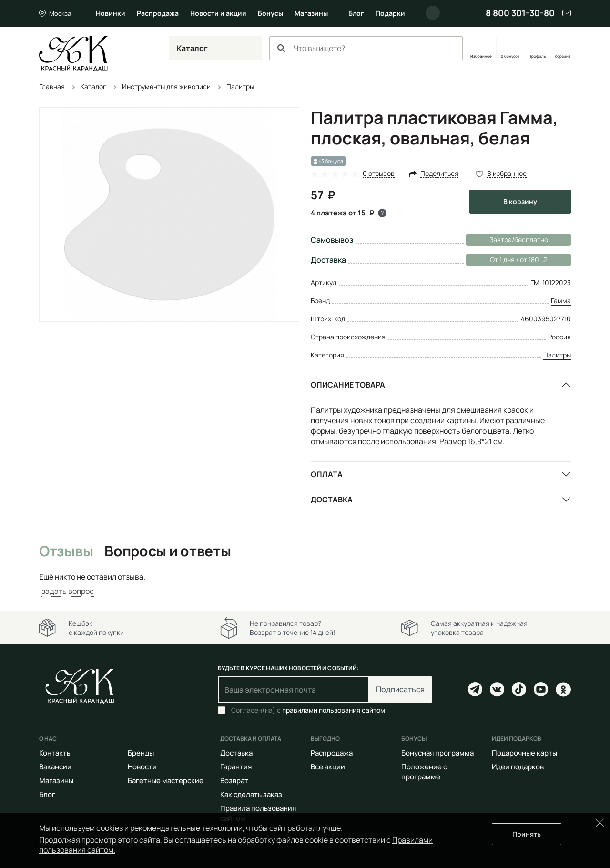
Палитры (557, 355)
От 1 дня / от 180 (507, 260)
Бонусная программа (437, 753)
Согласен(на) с (308, 710)
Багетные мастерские (166, 781)
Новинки (111, 13)
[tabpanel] (305, 584)
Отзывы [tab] (66, 551)
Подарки (390, 13)
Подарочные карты (524, 753)
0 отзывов (379, 174)
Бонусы (270, 13)
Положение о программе (424, 772)
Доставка (332, 500)
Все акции (328, 767)
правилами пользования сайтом (334, 710)
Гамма (561, 301)
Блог (356, 13)
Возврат (234, 781)
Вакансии (55, 767)
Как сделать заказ (251, 794)
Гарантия (236, 767)
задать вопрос (68, 591)
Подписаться (400, 689)
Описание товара (348, 385)
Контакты (55, 753)
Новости (142, 767)
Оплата (327, 474)
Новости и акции (218, 13)
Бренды (141, 753)
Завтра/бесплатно (519, 240)
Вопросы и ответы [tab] (168, 551)
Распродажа (158, 13)
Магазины (311, 13)
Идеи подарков (518, 767)
